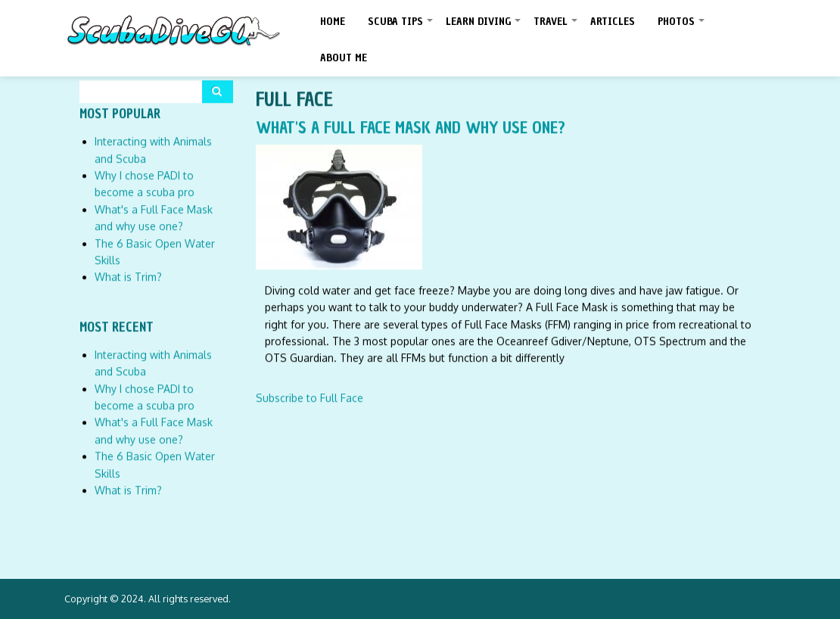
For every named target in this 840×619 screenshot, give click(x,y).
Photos (682, 27)
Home (333, 22)
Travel (556, 27)
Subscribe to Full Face (310, 397)
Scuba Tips (401, 27)
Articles (613, 22)
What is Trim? (128, 277)
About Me (344, 58)
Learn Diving (484, 27)
